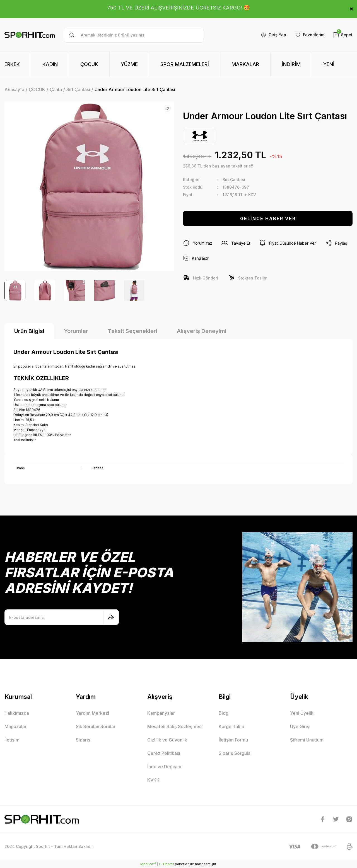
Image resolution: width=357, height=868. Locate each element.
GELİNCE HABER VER (268, 218)
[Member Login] (273, 35)
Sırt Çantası (234, 180)
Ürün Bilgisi (29, 331)
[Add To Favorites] (167, 108)
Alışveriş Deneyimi (202, 331)
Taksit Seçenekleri (132, 331)
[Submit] (111, 617)
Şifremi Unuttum (307, 740)
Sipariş (83, 740)
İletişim (12, 740)
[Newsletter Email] (62, 617)
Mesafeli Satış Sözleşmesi (175, 726)
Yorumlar (76, 331)
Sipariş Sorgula (235, 753)
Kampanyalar (161, 713)
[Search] (134, 35)
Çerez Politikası (164, 753)
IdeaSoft (148, 864)
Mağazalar (15, 726)
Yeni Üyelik (302, 713)
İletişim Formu (233, 740)
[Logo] (30, 35)
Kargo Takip (231, 726)
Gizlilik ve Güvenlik (167, 740)
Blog (224, 713)
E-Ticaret (167, 864)
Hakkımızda (17, 713)
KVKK (153, 780)
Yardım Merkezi (92, 713)
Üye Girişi (300, 726)
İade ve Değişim (164, 767)
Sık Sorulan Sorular (96, 726)
